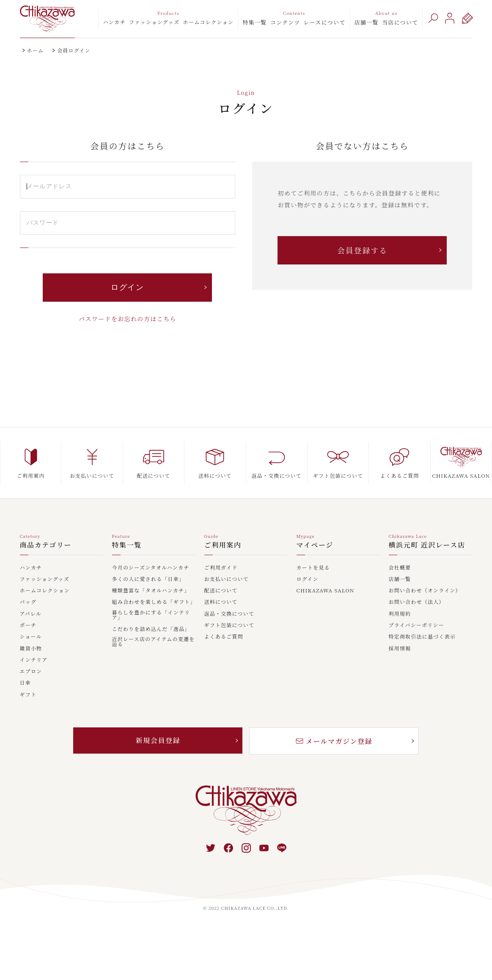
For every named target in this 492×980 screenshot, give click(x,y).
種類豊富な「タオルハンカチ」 (151, 591)
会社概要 (400, 568)
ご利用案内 (223, 546)
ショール (31, 637)
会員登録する (362, 250)
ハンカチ (114, 22)
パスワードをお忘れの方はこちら (128, 319)
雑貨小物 (31, 649)
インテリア (34, 660)
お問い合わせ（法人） (417, 602)
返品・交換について (230, 614)
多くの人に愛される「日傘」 (148, 579)
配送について (221, 591)
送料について (221, 602)
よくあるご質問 (224, 637)
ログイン (308, 579)
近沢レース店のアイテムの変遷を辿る (154, 642)
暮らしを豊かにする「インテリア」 (151, 615)
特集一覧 (254, 22)
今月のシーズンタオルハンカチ (151, 568)
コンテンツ (285, 22)
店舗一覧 (367, 22)
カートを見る (313, 568)
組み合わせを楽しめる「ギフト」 (154, 602)
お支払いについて (227, 579)
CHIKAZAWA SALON (326, 591)
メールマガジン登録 (334, 741)
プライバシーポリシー (416, 625)
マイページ (315, 546)
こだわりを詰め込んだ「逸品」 (151, 629)
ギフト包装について (230, 625)
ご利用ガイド (221, 568)
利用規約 (400, 614)
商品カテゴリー (46, 546)
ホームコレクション (208, 22)
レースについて (325, 22)
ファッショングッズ (154, 22)
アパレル (31, 614)
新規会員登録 (158, 740)
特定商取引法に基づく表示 (422, 637)
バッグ (28, 602)
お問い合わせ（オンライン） (425, 591)
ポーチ (28, 625)
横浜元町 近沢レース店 (427, 546)
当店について (400, 22)
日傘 (25, 683)
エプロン (31, 672)
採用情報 (400, 649)
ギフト (28, 695)
